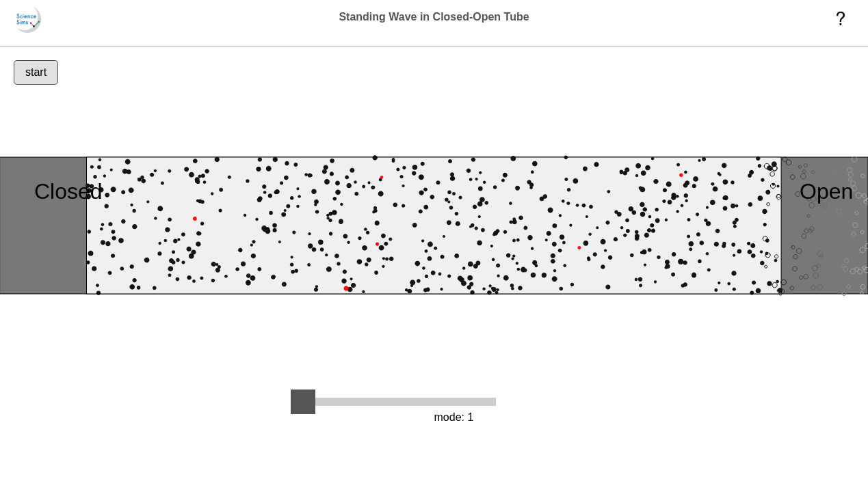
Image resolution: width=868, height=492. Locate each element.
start (36, 72)
